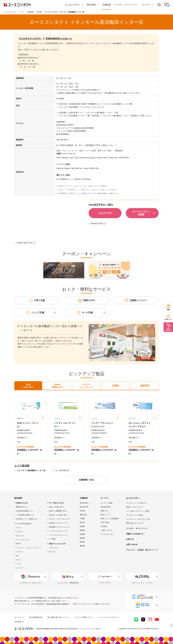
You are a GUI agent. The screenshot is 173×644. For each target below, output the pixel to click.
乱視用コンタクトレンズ (58, 523)
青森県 (82, 538)
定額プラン (105, 511)
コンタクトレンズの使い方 (136, 503)
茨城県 (82, 526)
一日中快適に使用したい (25, 515)
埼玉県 (82, 511)
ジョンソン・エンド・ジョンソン (29, 548)
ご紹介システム (106, 530)
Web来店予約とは (99, 224)
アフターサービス (107, 534)
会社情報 (18, 622)
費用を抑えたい (22, 507)
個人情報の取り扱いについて (59, 617)
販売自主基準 (57, 604)
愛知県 (82, 546)
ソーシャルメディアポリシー (109, 617)
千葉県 (82, 519)
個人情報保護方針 (36, 617)
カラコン (87, 386)
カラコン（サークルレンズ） (60, 519)
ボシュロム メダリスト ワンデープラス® (140, 425)
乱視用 (116, 386)
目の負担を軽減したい (25, 511)
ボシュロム (20, 536)
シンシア (20, 568)
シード (19, 564)
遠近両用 (145, 386)
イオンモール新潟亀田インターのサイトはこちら (80, 107)
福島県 (82, 530)
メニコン (20, 552)
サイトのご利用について (84, 617)
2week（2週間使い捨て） (59, 511)
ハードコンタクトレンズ (58, 531)
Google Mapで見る (25, 243)
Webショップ (106, 515)
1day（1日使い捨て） (57, 507)
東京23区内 (84, 503)
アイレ (19, 528)
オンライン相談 (106, 503)
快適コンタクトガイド (134, 507)
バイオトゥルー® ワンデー (65, 425)
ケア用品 (52, 539)
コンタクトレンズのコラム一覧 (138, 519)
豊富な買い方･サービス (135, 523)
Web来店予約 (106, 507)
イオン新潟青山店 (62, 470)
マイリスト (43, 418)
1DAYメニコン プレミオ (28, 425)
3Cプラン (52, 552)
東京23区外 (84, 507)
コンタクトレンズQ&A (135, 515)
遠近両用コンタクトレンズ (59, 527)
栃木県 (82, 522)
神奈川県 (83, 515)
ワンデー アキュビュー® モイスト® (102, 425)
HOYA (18, 544)
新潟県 (82, 542)
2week (57, 386)
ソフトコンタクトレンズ (58, 535)
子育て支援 (105, 522)
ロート (19, 560)
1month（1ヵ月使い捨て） (59, 515)
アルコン (20, 532)
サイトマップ (19, 617)
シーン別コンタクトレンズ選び (138, 511)
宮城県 (82, 534)
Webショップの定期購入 (110, 519)
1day (28, 386)
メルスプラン (54, 548)
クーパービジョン (23, 540)
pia (17, 556)
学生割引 (104, 526)
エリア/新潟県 (22, 466)
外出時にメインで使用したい (27, 519)
